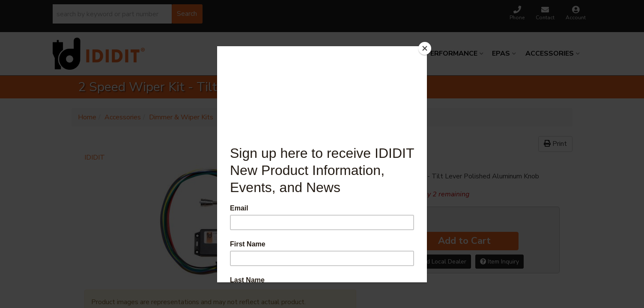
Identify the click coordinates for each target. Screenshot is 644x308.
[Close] (425, 48)
